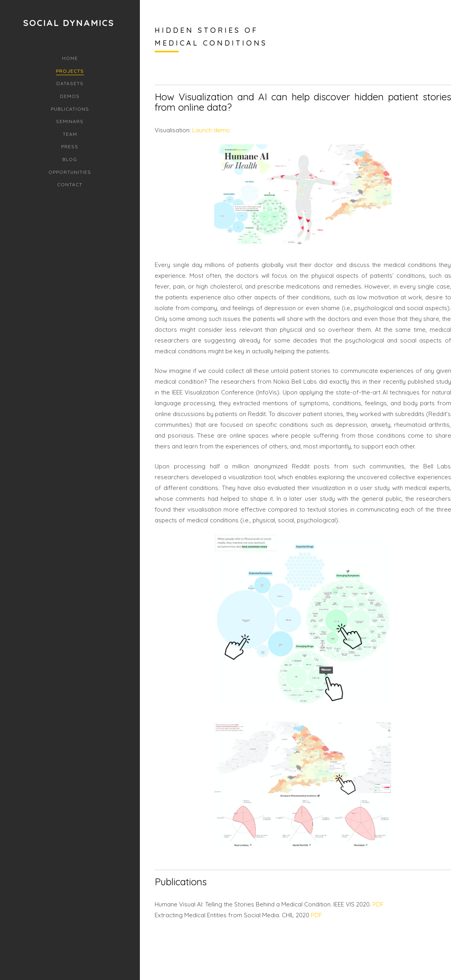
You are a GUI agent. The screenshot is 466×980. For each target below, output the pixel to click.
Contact (70, 184)
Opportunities (70, 172)
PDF (378, 904)
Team (70, 134)
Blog (70, 159)
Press (70, 146)
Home (70, 58)
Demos (70, 96)
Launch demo (210, 130)
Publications (70, 109)
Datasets (70, 83)
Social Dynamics (69, 23)
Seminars (70, 121)
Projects (70, 71)
